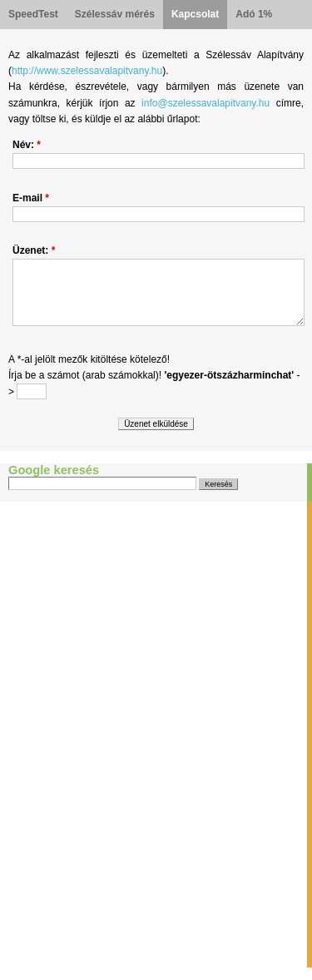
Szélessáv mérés (115, 14)
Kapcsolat (195, 14)
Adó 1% (254, 14)
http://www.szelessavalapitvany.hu (87, 71)
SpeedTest (33, 14)
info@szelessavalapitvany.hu (206, 103)
